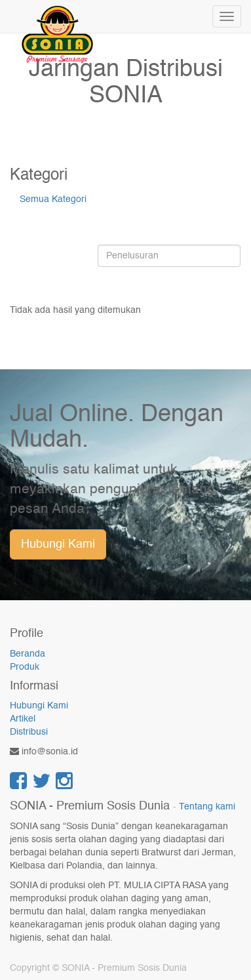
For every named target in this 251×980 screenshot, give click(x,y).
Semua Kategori (53, 199)
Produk (25, 667)
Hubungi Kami (58, 544)
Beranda (28, 654)
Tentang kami (207, 807)
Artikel (23, 719)
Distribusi (29, 732)
